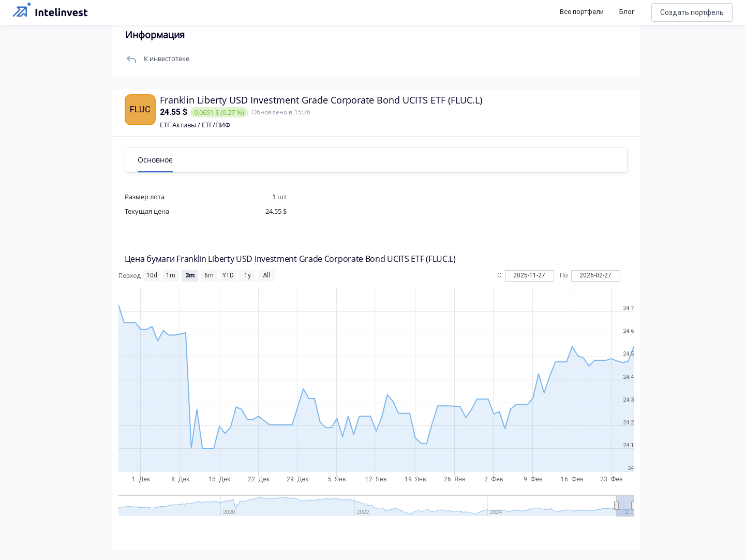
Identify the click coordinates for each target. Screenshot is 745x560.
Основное (167, 160)
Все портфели (582, 12)
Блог (627, 12)
